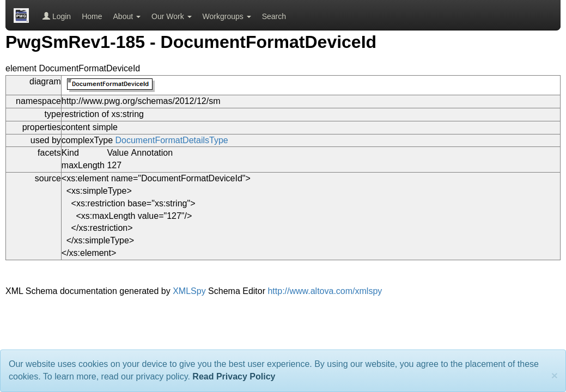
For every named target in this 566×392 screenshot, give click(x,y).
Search (274, 16)
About (127, 16)
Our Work (172, 16)
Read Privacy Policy (234, 376)
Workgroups (227, 16)
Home (92, 16)
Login (57, 16)
